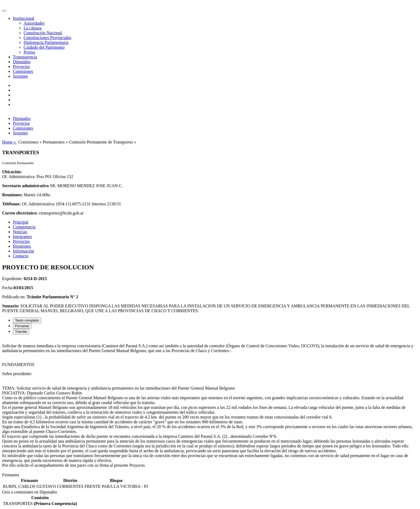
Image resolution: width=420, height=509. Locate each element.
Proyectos (21, 67)
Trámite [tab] (21, 332)
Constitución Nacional (43, 33)
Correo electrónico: (20, 213)
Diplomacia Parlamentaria (46, 42)
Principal (21, 222)
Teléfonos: (12, 204)
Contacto (21, 256)
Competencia (24, 227)
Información (23, 251)
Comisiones (23, 71)
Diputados (22, 62)
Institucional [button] (24, 18)
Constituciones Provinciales (47, 38)
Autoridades (34, 23)
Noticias (20, 232)
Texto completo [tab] (27, 320)
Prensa (29, 52)
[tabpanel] (210, 406)
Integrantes (22, 237)
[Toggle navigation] (4, 11)
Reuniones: (12, 195)
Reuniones (22, 246)
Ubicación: (12, 172)
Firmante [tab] (22, 326)
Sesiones (20, 76)
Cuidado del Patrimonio (44, 47)
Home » (10, 142)
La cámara (33, 28)
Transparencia (25, 57)
